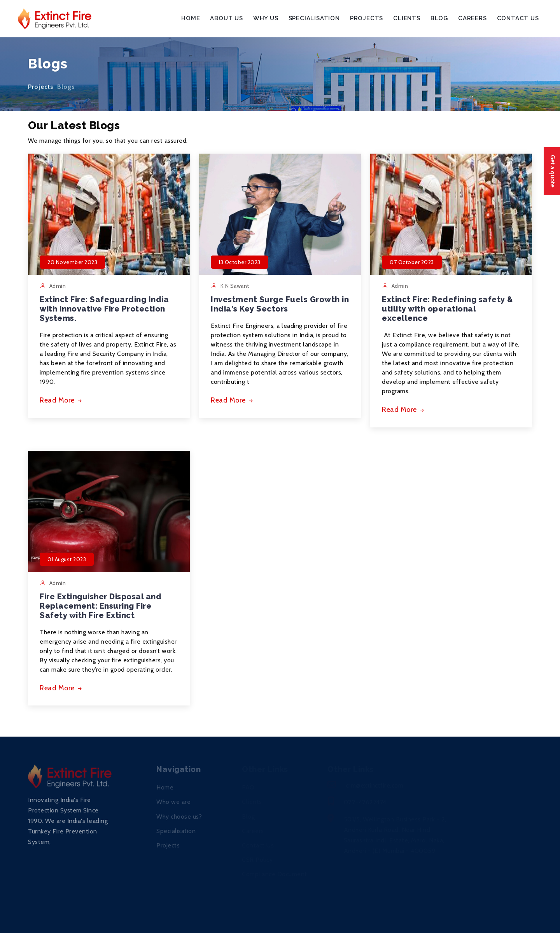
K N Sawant (235, 286)
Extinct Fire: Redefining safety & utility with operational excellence (448, 309)
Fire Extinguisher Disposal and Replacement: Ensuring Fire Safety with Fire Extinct (101, 606)
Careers (472, 18)
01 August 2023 (67, 559)
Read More (62, 400)
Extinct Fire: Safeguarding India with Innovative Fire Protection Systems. (104, 309)
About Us (226, 18)
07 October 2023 (412, 262)
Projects (367, 18)
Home (191, 18)
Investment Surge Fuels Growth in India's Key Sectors (280, 304)
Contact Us (518, 18)
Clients (407, 18)
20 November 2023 (72, 262)
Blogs (66, 90)
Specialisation (314, 18)
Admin (58, 286)
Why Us (266, 18)
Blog (439, 18)
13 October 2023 (240, 262)
